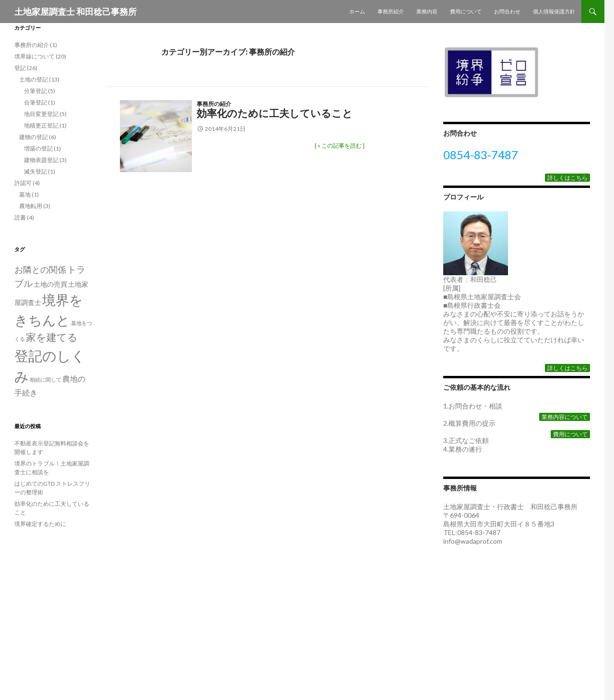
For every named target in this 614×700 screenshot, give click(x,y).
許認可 (23, 183)
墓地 (25, 194)
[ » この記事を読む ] (340, 146)
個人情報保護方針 (554, 11)
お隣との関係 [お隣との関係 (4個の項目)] (40, 269)
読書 (20, 217)
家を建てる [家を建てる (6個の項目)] (52, 337)
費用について (466, 11)
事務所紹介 (391, 11)
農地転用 (31, 206)
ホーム (357, 11)
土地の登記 (34, 79)
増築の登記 (38, 148)
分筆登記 (35, 91)
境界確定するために (40, 524)
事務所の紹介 (214, 104)
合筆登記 (35, 102)
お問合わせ (507, 11)
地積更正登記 (41, 125)
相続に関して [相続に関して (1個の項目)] (46, 379)
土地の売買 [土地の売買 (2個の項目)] (50, 284)
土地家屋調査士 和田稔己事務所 (76, 12)
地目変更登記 (41, 114)
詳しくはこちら (567, 178)
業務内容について (565, 417)
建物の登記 (34, 137)
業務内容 (427, 11)
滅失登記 (35, 171)
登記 (20, 68)
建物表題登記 (41, 160)
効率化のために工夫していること (275, 113)
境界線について (35, 56)
